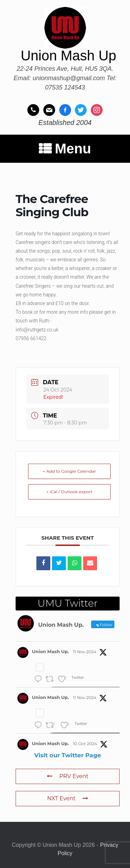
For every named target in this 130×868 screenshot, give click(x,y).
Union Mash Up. (50, 651)
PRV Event (68, 776)
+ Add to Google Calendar (69, 471)
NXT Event (68, 798)
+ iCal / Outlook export (70, 492)
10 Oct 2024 (85, 744)
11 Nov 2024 (85, 652)
